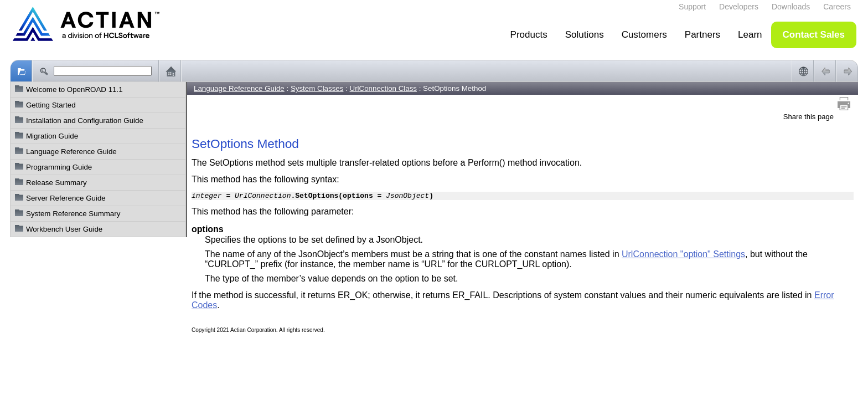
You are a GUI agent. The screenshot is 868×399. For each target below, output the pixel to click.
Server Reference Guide (66, 198)
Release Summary (56, 183)
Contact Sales (814, 35)
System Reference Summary (73, 214)
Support (692, 7)
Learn (750, 35)
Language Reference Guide (71, 152)
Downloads (791, 7)
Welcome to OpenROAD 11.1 (74, 89)
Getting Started (51, 105)
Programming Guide (59, 167)
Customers (644, 35)
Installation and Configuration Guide (85, 121)
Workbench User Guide (64, 229)
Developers (739, 7)
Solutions (585, 35)
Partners (702, 35)
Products (529, 35)
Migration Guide (52, 136)
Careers (837, 7)
